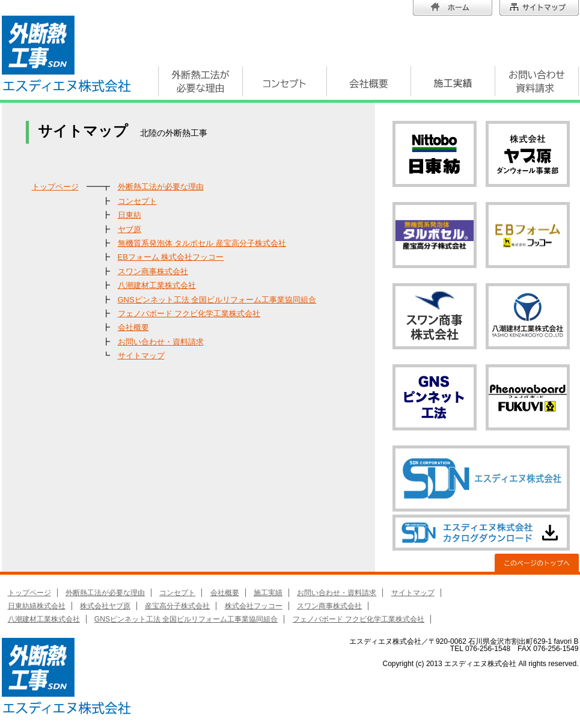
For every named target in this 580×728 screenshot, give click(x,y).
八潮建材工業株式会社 (157, 285)
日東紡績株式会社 (37, 606)
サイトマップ (141, 356)
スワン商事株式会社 (153, 271)
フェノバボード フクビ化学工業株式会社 (189, 314)
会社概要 (133, 327)
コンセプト (137, 201)
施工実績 (268, 593)
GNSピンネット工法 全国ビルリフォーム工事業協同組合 (217, 300)
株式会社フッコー (254, 606)
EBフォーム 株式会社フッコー (171, 257)
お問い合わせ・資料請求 (161, 342)
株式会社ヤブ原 (105, 606)
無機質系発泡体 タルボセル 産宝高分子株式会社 (202, 243)
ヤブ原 (130, 229)
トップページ (55, 187)
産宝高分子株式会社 (177, 606)
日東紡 (130, 215)
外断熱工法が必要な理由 (161, 187)
